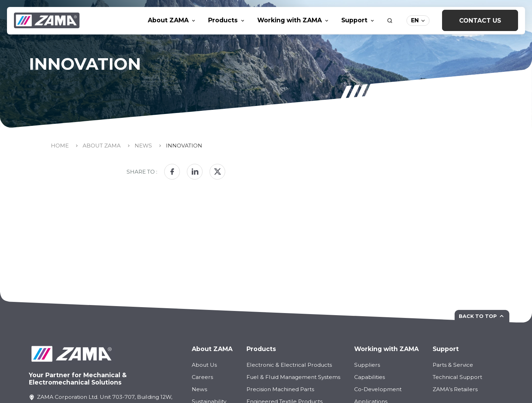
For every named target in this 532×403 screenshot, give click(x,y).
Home (60, 146)
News (143, 146)
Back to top (482, 316)
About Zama (102, 146)
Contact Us (480, 20)
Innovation (184, 146)
